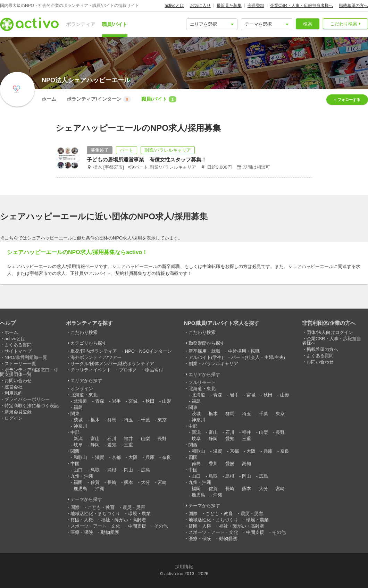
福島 (78, 407)
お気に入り (200, 6)
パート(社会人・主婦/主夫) (258, 357)
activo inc (174, 574)
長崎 (112, 482)
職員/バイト (115, 24)
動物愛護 (110, 532)
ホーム (49, 99)
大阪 (133, 457)
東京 (162, 420)
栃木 (95, 420)
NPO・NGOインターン (149, 351)
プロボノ (128, 370)
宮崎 (162, 482)
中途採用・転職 (244, 351)
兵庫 (150, 457)
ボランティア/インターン (99, 99)
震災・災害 (134, 507)
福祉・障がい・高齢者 (124, 520)
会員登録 (256, 6)
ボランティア (81, 24)
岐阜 (78, 445)
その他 (161, 526)
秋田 (150, 401)
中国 (75, 464)
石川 (112, 439)
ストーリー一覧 (20, 364)
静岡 (95, 445)
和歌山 (80, 457)
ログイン (14, 418)
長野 (162, 439)
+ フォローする (347, 100)
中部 (75, 432)
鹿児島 (80, 489)
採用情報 (184, 567)
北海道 (80, 401)
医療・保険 (82, 532)
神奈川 (80, 426)
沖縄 (100, 489)
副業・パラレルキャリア (213, 364)
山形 (167, 401)
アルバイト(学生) (206, 357)
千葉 (145, 420)
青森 (100, 401)
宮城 (133, 401)
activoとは (174, 6)
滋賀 (100, 457)
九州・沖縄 (82, 476)
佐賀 (95, 482)
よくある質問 (18, 345)
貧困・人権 (82, 520)
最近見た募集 (229, 6)
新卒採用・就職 (204, 351)
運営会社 (14, 387)
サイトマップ (18, 351)
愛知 (112, 445)
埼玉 (128, 420)
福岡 (78, 482)
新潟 (78, 439)
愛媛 (230, 464)
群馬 (112, 420)
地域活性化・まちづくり (95, 514)
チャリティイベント (91, 370)
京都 (116, 457)
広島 (145, 470)
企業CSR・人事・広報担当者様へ (302, 6)
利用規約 (14, 393)
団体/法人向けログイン (330, 332)
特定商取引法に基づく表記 (32, 406)
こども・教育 (101, 507)
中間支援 (137, 526)
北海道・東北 (84, 395)
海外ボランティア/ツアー (96, 357)
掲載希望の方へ (353, 6)
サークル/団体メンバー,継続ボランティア (112, 364)
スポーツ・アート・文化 (95, 526)
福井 (128, 439)
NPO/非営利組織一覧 (26, 357)
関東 (75, 414)
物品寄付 (154, 370)
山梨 (145, 439)
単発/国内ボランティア (94, 351)
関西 (75, 451)
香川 (213, 464)
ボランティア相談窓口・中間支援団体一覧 (29, 372)
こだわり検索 (344, 24)
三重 (128, 445)
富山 (95, 439)
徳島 (196, 464)
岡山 (128, 470)
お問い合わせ (18, 381)
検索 (308, 24)
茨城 (78, 420)
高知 (246, 464)
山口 (78, 470)
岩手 (116, 401)
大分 (145, 482)
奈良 (167, 457)
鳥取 (95, 470)
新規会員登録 (18, 412)
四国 (193, 457)
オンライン (82, 389)
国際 (75, 507)
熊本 (128, 482)
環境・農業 (139, 514)
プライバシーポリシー (27, 399)
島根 (112, 470)
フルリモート (202, 382)
